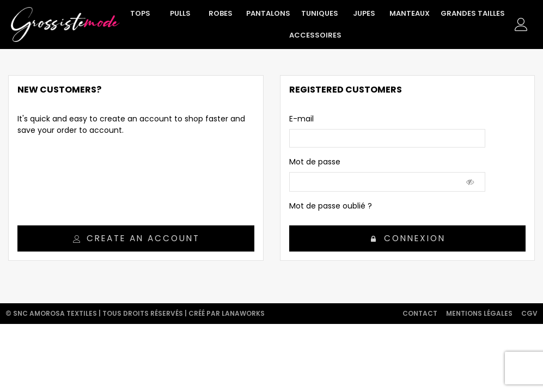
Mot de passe (315, 162)
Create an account (136, 238)
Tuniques (320, 13)
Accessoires (315, 35)
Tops (140, 13)
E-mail (301, 119)
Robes (221, 13)
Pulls (180, 13)
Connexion (408, 238)
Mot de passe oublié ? (331, 206)
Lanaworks (243, 313)
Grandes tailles (473, 13)
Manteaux (410, 13)
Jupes (364, 13)
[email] (387, 138)
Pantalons (268, 13)
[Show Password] (471, 182)
